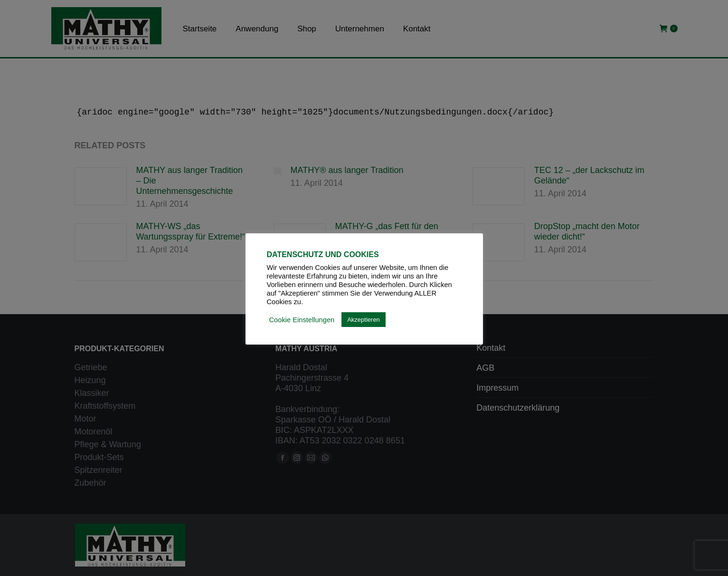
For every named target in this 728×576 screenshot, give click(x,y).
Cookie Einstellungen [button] (302, 320)
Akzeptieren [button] (364, 320)
